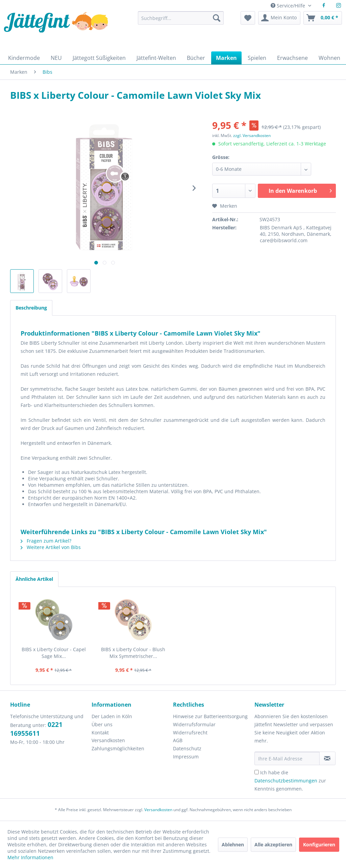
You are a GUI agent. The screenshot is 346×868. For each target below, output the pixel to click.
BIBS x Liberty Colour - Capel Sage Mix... (54, 653)
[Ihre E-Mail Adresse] (287, 758)
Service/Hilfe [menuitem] (289, 6)
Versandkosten (108, 740)
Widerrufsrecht (190, 733)
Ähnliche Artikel (34, 579)
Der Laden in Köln (112, 716)
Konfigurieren (319, 844)
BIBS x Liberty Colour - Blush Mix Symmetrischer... (133, 653)
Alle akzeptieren (273, 844)
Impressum (186, 757)
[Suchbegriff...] (181, 18)
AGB (178, 740)
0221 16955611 (36, 729)
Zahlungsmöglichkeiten (118, 748)
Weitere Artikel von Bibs (51, 547)
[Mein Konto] (279, 18)
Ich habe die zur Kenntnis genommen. (290, 781)
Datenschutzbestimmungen (286, 781)
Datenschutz (187, 748)
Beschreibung (31, 308)
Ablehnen (233, 844)
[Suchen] (217, 18)
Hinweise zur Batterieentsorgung (210, 716)
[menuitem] (181, 21)
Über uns (102, 724)
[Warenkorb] (323, 18)
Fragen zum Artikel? (46, 541)
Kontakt (100, 733)
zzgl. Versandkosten (252, 135)
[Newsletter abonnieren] (327, 758)
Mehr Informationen (30, 857)
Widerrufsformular (194, 724)
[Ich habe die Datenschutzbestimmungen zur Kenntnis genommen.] (257, 772)
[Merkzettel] (248, 18)
